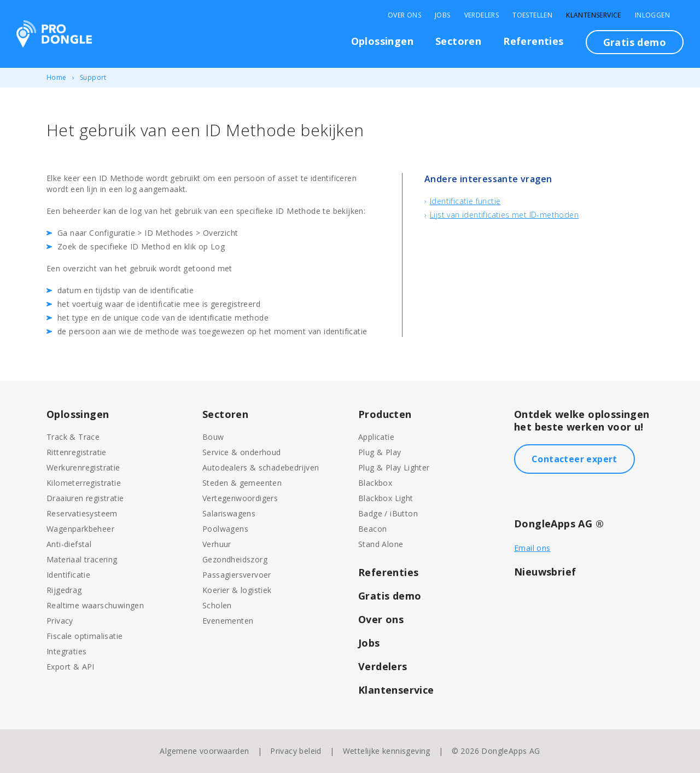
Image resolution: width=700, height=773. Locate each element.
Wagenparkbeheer (80, 529)
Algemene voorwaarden (204, 751)
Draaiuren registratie (85, 498)
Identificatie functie (465, 201)
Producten (385, 414)
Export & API (71, 667)
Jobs (443, 15)
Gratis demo (635, 42)
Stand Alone (381, 544)
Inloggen (652, 15)
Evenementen (228, 621)
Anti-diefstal (69, 544)
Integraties (66, 651)
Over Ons (404, 15)
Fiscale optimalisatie (84, 636)
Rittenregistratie (77, 452)
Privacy (60, 621)
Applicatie (376, 437)
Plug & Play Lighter (394, 467)
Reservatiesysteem (82, 513)
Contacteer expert (574, 459)
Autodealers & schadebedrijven (261, 467)
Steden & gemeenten (242, 483)
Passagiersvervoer (237, 575)
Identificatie (68, 575)
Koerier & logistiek (237, 590)
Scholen (217, 605)
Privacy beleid (296, 751)
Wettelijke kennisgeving (387, 751)
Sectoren (458, 41)
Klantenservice (594, 15)
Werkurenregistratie (83, 467)
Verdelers (482, 15)
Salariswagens (229, 513)
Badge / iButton (388, 513)
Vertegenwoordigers (240, 498)
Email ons (532, 548)
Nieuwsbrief (545, 572)
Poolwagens (225, 529)
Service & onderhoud (242, 452)
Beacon (372, 529)
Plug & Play (380, 452)
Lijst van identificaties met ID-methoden (504, 215)
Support (93, 77)
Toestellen (532, 15)
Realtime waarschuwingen (95, 605)
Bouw (213, 437)
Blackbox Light (386, 498)
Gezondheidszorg (235, 559)
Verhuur (217, 544)
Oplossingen (382, 41)
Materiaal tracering (82, 559)
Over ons (381, 619)
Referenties (533, 41)
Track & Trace (73, 437)
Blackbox (375, 483)
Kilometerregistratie (84, 483)
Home (57, 77)
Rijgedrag (64, 590)
